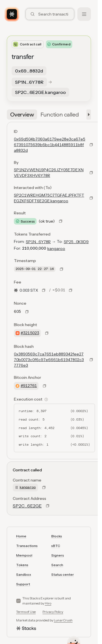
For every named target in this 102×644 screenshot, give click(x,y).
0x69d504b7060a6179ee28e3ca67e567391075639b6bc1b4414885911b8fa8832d (50, 145)
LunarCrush (63, 620)
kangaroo (56, 249)
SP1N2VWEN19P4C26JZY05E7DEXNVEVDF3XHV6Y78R (49, 173)
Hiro (48, 603)
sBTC (56, 546)
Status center (63, 574)
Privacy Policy (53, 612)
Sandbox (24, 574)
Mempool (24, 555)
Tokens (22, 565)
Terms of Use (26, 612)
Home (21, 536)
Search (57, 565)
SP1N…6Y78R (38, 242)
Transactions (27, 546)
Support (23, 584)
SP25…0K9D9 (76, 242)
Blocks (57, 536)
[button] (88, 115)
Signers (58, 555)
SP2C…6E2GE (27, 506)
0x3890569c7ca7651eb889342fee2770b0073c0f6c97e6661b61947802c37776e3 (49, 360)
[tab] (22, 115)
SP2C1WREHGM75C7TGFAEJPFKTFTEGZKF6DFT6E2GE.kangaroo (49, 198)
